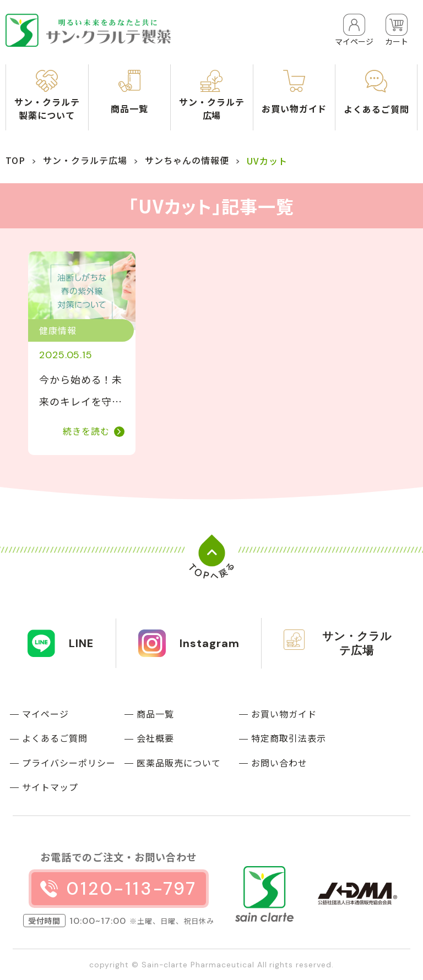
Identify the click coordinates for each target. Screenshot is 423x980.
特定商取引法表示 (289, 738)
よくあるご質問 (55, 738)
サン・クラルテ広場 (85, 160)
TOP (15, 160)
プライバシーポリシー (69, 763)
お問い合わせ (279, 763)
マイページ (45, 714)
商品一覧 (155, 714)
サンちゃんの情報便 (187, 160)
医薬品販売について (179, 763)
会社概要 (155, 738)
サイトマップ (50, 787)
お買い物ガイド (284, 714)
